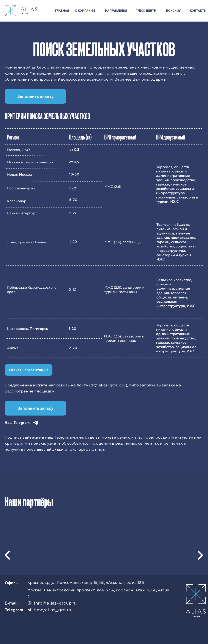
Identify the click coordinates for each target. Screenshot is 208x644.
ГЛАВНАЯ (62, 11)
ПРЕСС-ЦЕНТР (146, 11)
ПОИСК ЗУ (173, 11)
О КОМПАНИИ (85, 11)
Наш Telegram (17, 423)
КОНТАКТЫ (198, 11)
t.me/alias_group (52, 610)
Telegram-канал (70, 437)
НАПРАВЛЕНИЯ (116, 11)
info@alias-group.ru (55, 603)
